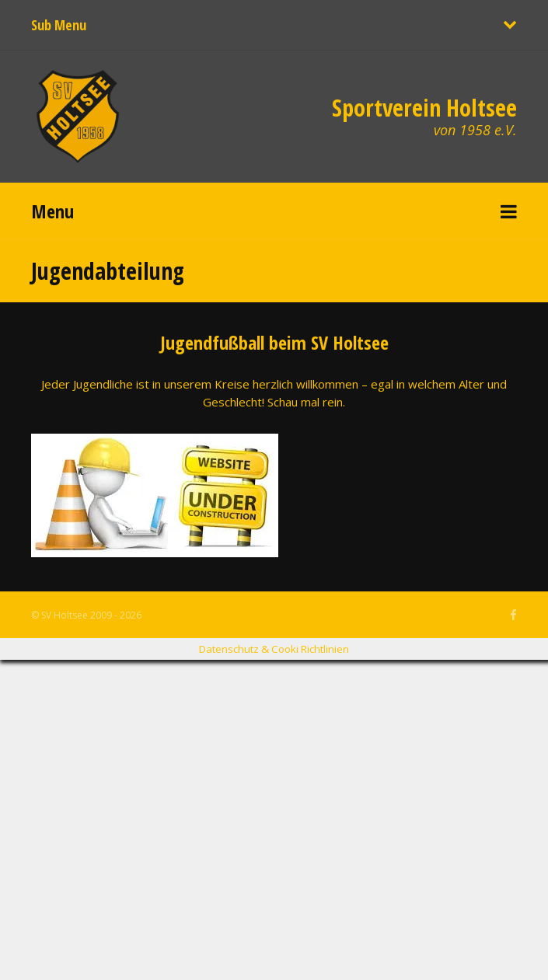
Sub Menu (59, 25)
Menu (52, 211)
